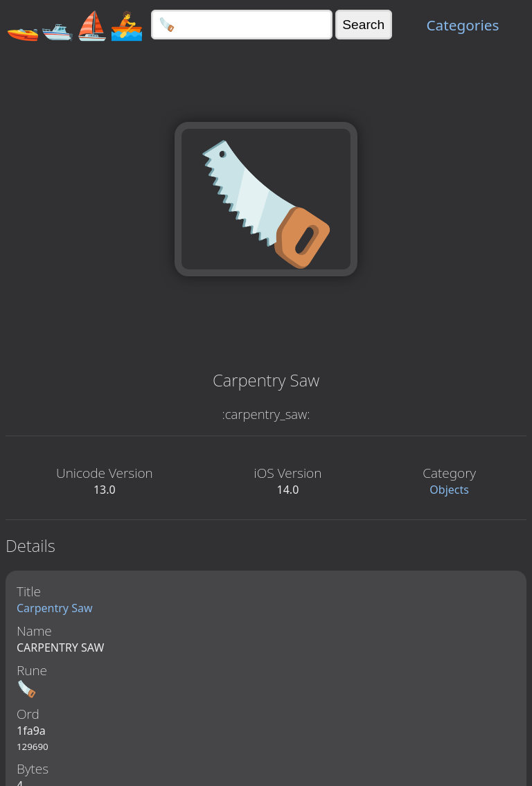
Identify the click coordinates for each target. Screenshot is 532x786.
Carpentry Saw (55, 608)
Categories (462, 25)
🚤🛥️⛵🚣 (75, 25)
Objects (449, 490)
